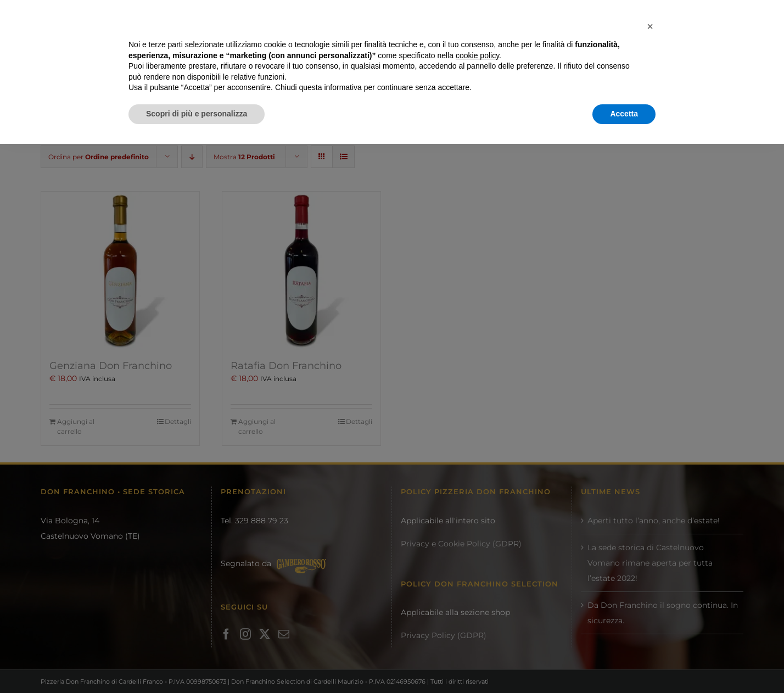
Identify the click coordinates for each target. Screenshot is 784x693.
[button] (650, 575)
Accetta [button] (624, 663)
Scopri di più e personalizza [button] (197, 663)
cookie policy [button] (477, 605)
